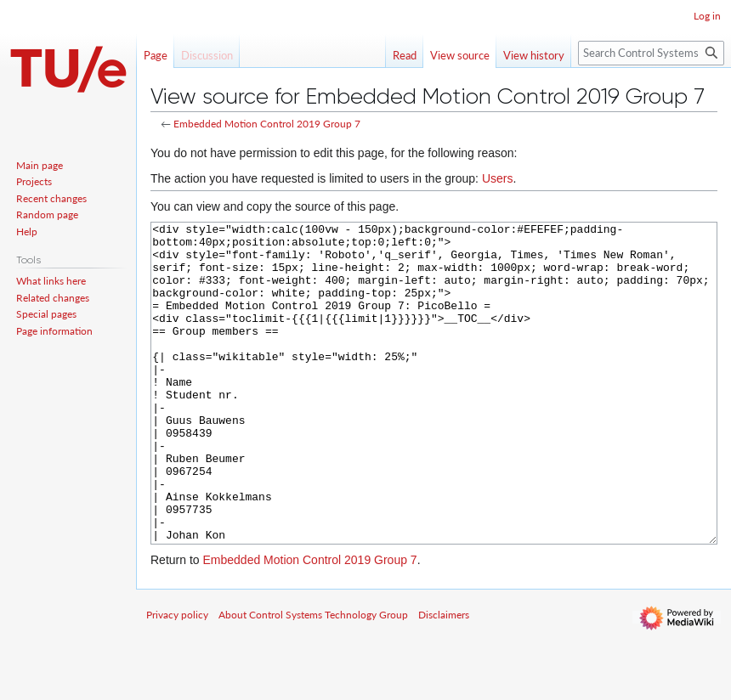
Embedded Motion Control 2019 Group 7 (267, 124)
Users (498, 178)
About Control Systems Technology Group (313, 678)
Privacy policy (177, 678)
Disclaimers (444, 678)
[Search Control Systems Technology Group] (651, 53)
